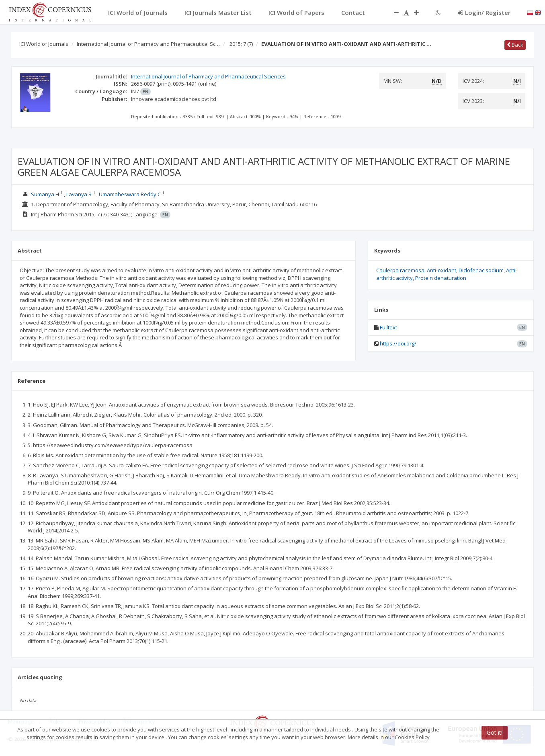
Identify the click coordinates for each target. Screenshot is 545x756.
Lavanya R (79, 194)
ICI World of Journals (44, 44)
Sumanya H (45, 194)
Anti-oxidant (442, 270)
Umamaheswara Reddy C (130, 194)
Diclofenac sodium (481, 270)
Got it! (495, 732)
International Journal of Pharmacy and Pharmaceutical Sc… (148, 44)
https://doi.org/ (398, 343)
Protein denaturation (441, 278)
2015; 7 (241, 44)
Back (515, 45)
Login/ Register (484, 12)
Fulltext (388, 327)
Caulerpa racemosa (400, 270)
